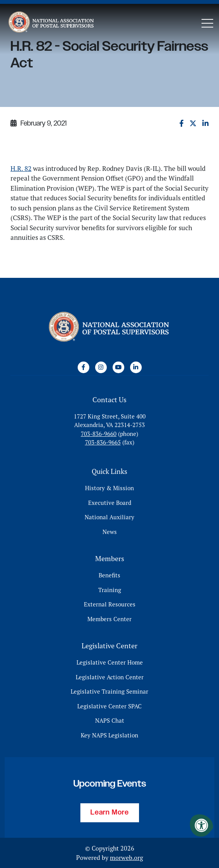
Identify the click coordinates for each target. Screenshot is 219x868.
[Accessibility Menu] (202, 825)
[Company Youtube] (118, 367)
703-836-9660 (99, 434)
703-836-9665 (103, 442)
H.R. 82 (21, 169)
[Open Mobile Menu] (207, 23)
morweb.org (126, 858)
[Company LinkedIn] (136, 367)
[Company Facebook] (83, 367)
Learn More (110, 813)
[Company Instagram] (101, 367)
